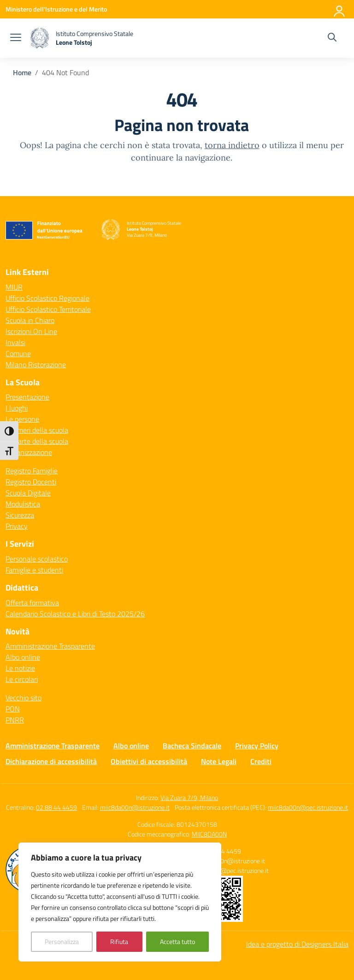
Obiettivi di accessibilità (149, 761)
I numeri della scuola (37, 430)
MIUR (14, 287)
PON (13, 709)
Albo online (23, 657)
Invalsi (15, 342)
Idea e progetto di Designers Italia (297, 944)
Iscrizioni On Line (31, 331)
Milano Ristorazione (36, 365)
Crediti (261, 761)
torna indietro (232, 145)
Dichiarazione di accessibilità (51, 761)
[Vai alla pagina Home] (22, 72)
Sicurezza (20, 515)
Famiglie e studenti (34, 570)
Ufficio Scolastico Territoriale (48, 309)
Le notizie (20, 668)
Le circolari (22, 679)
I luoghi (17, 408)
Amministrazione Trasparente (50, 646)
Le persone (22, 419)
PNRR (15, 720)
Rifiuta (119, 941)
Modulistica (23, 504)
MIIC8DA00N (209, 834)
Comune (18, 353)
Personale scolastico (37, 559)
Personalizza (62, 941)
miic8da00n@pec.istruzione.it (308, 807)
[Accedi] (340, 9)
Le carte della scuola (37, 441)
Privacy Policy (257, 746)
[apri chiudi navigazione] (16, 38)
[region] (120, 902)
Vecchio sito (24, 698)
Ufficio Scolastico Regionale (47, 298)
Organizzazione (29, 452)
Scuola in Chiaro (30, 320)
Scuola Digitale (28, 493)
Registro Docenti (31, 482)
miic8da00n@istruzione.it (135, 807)
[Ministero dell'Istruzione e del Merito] (56, 9)
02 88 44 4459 (56, 807)
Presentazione (27, 397)
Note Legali (219, 761)
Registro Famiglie (32, 471)
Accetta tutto (177, 941)
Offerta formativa (32, 603)
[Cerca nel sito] (332, 38)
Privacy (17, 526)
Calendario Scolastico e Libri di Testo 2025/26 (75, 614)
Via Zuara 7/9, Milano (189, 798)
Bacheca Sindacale (192, 746)
